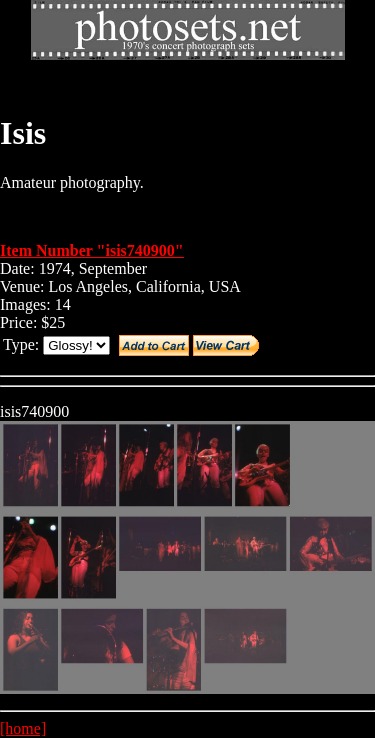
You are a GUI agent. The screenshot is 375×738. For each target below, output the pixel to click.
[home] (23, 728)
